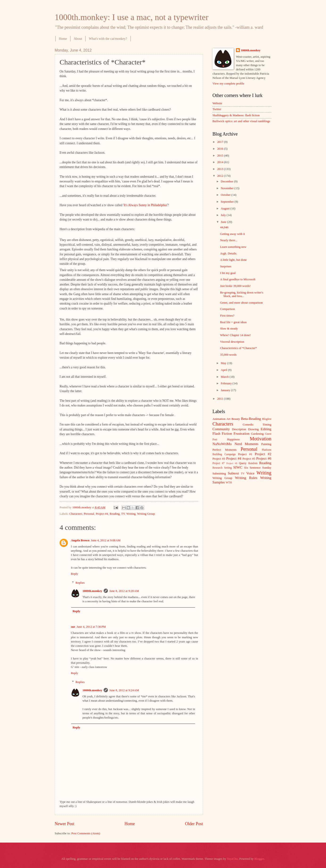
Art (228, 419)
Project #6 (264, 458)
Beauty (236, 419)
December (227, 181)
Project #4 (102, 514)
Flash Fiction (222, 433)
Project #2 (263, 454)
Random (253, 463)
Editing (266, 429)
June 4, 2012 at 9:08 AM (106, 540)
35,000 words (228, 355)
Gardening (257, 434)
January (226, 390)
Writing (131, 514)
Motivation (261, 439)
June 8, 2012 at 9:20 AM (124, 591)
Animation (219, 419)
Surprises (226, 266)
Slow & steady (229, 329)
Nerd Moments (247, 444)
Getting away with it (232, 234)
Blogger (259, 859)
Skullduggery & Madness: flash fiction (236, 115)
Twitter (217, 109)
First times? (227, 316)
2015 (221, 156)
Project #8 (232, 463)
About (78, 39)
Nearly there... (229, 240)
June (224, 222)
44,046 (224, 227)
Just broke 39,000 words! (235, 286)
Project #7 (219, 463)
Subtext (233, 473)
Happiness (233, 439)
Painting (266, 444)
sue (73, 627)
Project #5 (249, 459)
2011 (221, 399)
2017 (221, 142)
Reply (75, 574)
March (225, 377)
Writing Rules (246, 478)
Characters (76, 514)
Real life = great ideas (233, 322)
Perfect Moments (224, 450)
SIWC (238, 467)
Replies (80, 583)
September (228, 202)
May (224, 363)
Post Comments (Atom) (86, 833)
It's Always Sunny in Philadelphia (145, 205)
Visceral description (232, 342)
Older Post (194, 824)
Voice (251, 473)
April (224, 370)
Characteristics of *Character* (238, 348)
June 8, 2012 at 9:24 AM (124, 690)
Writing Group (146, 514)
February (227, 383)
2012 (221, 176)
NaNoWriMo (222, 444)
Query (243, 463)
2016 (221, 149)
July (224, 215)
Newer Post (65, 824)
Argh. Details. (228, 253)
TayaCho (232, 859)
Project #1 (245, 454)
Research (217, 468)
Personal (89, 514)
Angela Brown (80, 540)
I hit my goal (228, 273)
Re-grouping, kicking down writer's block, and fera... (242, 294)
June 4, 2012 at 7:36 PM (91, 627)
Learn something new (233, 247)
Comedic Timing (257, 425)
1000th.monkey (92, 591)
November (228, 188)
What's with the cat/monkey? (108, 39)
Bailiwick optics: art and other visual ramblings (241, 121)
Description (239, 429)
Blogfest (267, 419)
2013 (221, 169)
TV (123, 514)
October (226, 195)
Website (217, 103)
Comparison (227, 309)
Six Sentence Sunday (258, 468)
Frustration (241, 433)
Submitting (219, 474)
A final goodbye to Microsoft (238, 279)
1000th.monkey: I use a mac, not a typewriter (132, 17)
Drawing (253, 429)
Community (221, 429)
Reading (115, 514)
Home (63, 39)
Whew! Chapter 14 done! (235, 335)
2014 (221, 162)
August (225, 209)
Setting (228, 468)
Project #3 (219, 459)
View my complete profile (228, 84)
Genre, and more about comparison (241, 303)
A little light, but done (233, 260)
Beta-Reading (251, 419)
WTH (229, 483)
